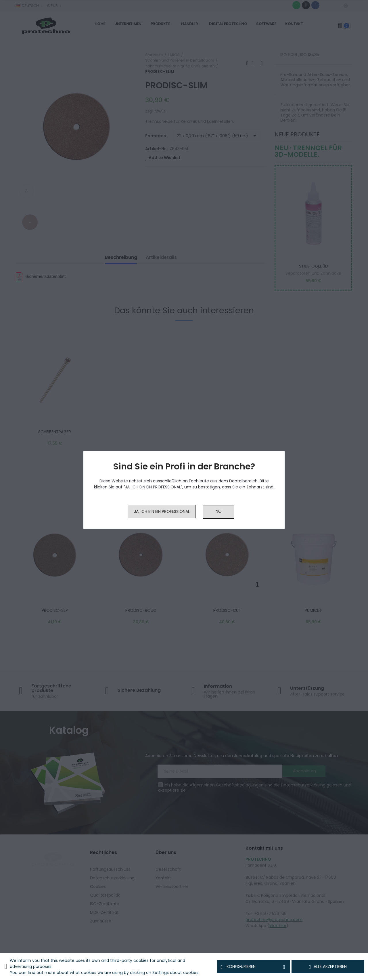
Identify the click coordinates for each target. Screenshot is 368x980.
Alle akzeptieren (328, 967)
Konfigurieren (253, 967)
